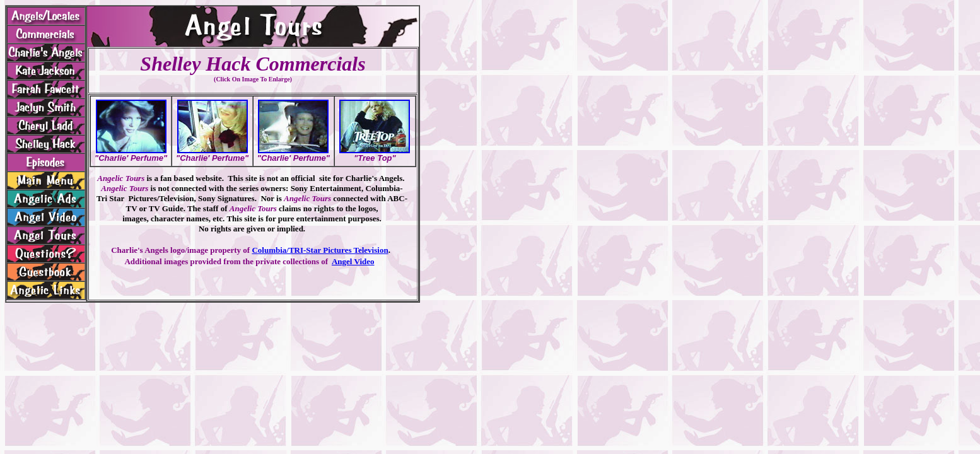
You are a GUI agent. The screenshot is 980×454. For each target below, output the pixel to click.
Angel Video (353, 261)
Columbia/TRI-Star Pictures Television (320, 250)
